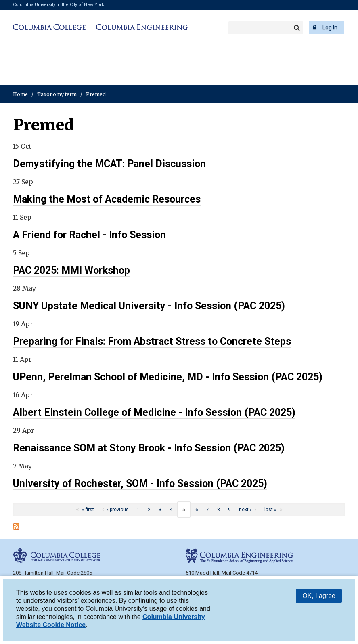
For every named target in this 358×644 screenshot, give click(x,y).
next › (245, 510)
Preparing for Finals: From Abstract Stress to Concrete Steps (152, 341)
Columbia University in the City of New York (59, 5)
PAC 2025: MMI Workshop (71, 270)
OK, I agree (319, 597)
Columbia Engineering (141, 27)
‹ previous (118, 510)
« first (88, 510)
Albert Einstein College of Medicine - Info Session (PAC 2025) (154, 412)
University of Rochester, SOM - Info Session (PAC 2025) (140, 484)
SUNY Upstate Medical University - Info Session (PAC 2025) (149, 306)
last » (270, 510)
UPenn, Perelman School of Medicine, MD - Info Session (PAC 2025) (168, 377)
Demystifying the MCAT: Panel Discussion (109, 164)
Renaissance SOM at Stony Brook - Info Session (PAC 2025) (149, 448)
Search (297, 28)
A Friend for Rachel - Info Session (89, 235)
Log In (330, 27)
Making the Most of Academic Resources (107, 199)
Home (20, 94)
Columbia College (51, 27)
